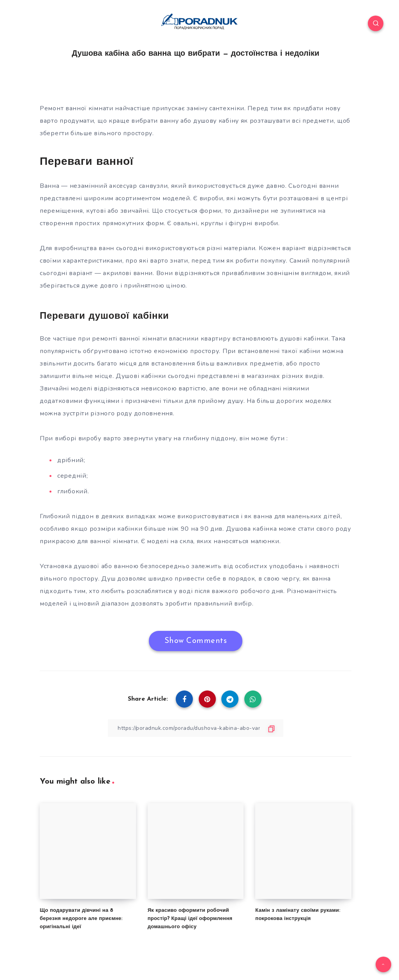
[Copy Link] (196, 728)
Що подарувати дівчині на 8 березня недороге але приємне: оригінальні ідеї (81, 919)
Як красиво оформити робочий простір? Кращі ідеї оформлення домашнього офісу (190, 919)
